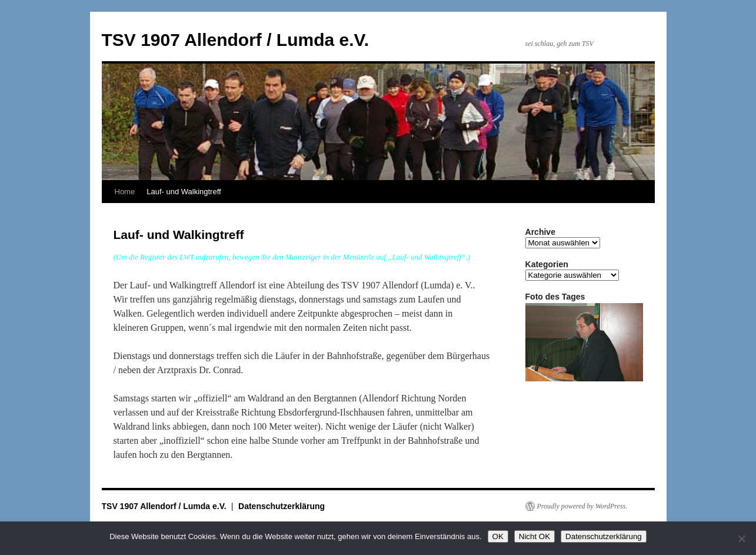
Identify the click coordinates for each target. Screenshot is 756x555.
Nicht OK (534, 536)
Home (125, 192)
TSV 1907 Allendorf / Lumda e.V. (236, 40)
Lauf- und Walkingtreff (184, 192)
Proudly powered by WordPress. (582, 506)
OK (498, 536)
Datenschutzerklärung (282, 506)
